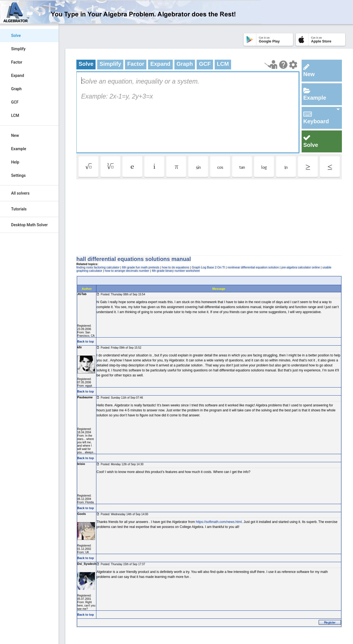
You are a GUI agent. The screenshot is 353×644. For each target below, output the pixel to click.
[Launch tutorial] (271, 65)
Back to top (86, 341)
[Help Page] (283, 65)
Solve (16, 36)
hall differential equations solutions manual (134, 259)
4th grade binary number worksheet (176, 271)
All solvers (20, 193)
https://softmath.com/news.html (219, 522)
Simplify (18, 49)
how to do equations (176, 267)
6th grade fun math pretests (141, 267)
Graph (16, 89)
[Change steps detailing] (293, 65)
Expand (18, 76)
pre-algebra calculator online (301, 267)
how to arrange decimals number (127, 271)
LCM (15, 115)
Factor (17, 62)
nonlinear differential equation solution (253, 267)
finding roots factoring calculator (98, 267)
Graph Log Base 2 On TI (208, 267)
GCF (15, 102)
